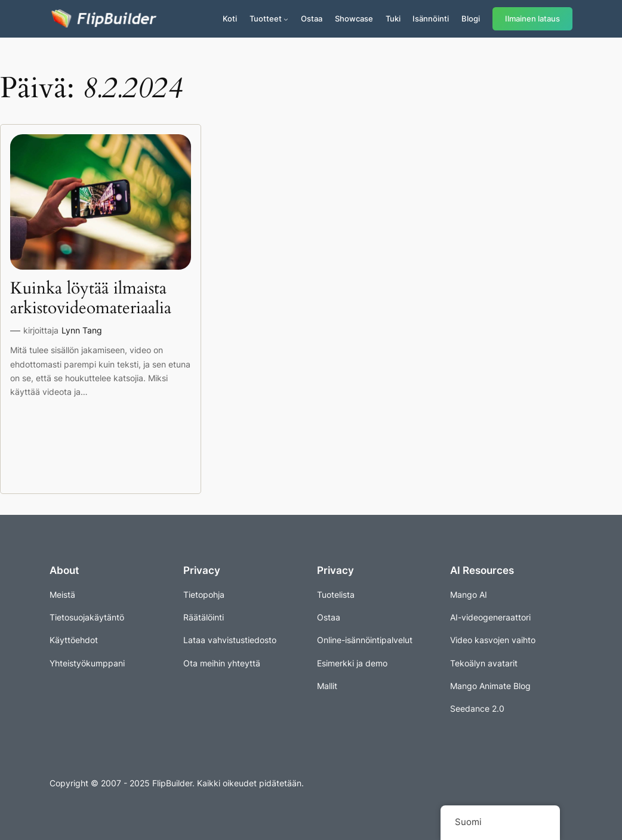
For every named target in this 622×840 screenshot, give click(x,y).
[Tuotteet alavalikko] (286, 19)
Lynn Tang (82, 330)
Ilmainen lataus (532, 19)
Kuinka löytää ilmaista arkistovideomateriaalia (91, 299)
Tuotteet (266, 18)
